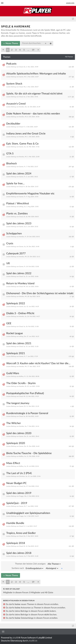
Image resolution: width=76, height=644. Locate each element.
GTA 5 (10, 154)
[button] (3, 50)
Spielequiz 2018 (16, 543)
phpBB (16, 638)
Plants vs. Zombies (17, 214)
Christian (22, 476)
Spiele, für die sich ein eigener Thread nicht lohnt (34, 94)
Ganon (21, 77)
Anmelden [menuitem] (70, 3)
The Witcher (14, 423)
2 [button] (12, 50)
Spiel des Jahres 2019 (19, 493)
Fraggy (21, 496)
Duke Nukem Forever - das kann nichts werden (33, 114)
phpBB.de (33, 641)
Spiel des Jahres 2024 (19, 174)
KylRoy (21, 376)
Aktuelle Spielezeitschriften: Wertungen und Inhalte (36, 74)
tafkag (21, 207)
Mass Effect (13, 463)
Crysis (10, 243)
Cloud (21, 67)
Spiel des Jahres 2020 (19, 433)
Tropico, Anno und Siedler (21, 533)
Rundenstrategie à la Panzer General (27, 413)
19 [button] (33, 50)
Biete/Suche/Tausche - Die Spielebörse (29, 453)
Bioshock (12, 164)
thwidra (22, 107)
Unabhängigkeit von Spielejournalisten (28, 513)
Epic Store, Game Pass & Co (22, 144)
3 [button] (16, 50)
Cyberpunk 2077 (16, 254)
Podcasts (11, 64)
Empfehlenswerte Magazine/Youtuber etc (30, 194)
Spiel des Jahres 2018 (19, 553)
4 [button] (20, 50)
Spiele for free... (15, 184)
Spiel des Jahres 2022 (19, 273)
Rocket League (15, 333)
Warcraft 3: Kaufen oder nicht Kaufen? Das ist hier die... (38, 363)
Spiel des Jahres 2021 (19, 343)
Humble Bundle (15, 523)
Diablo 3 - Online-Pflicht (20, 313)
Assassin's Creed (16, 104)
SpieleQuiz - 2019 (17, 503)
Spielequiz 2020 (16, 443)
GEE (9, 323)
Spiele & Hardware (16, 27)
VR (8, 263)
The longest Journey (18, 403)
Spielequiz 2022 (16, 303)
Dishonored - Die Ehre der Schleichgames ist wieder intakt (40, 293)
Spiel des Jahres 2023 (19, 224)
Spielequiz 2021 (16, 353)
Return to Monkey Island (20, 283)
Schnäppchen (14, 234)
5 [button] (24, 50)
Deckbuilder (13, 124)
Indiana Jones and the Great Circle (26, 134)
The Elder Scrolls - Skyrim (21, 383)
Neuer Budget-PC (16, 483)
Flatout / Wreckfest (18, 204)
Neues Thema (11, 43)
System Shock (14, 84)
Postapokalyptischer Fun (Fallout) (25, 393)
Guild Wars (13, 373)
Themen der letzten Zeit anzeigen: (38, 564)
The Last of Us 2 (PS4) (19, 473)
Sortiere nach (28, 568)
